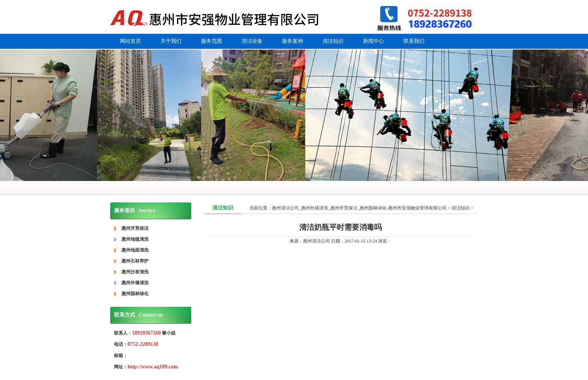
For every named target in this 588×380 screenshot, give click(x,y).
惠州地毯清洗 (135, 239)
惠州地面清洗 (135, 250)
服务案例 (292, 41)
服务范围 (211, 41)
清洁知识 (333, 41)
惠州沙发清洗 (135, 272)
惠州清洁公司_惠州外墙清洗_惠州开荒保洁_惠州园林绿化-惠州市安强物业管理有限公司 (359, 208)
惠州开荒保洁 (135, 228)
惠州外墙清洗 (135, 283)
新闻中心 (373, 41)
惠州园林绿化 (135, 294)
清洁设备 (252, 41)
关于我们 (171, 41)
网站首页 (130, 41)
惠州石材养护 (135, 261)
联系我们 (414, 41)
